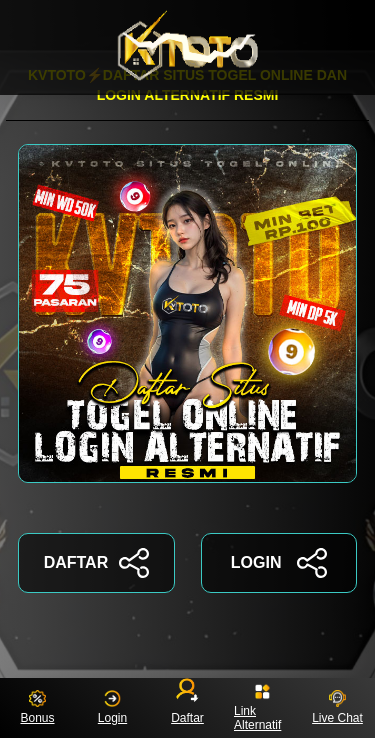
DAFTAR (96, 563)
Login (112, 707)
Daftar (187, 704)
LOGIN (279, 563)
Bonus (37, 707)
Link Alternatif (257, 707)
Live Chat (337, 707)
